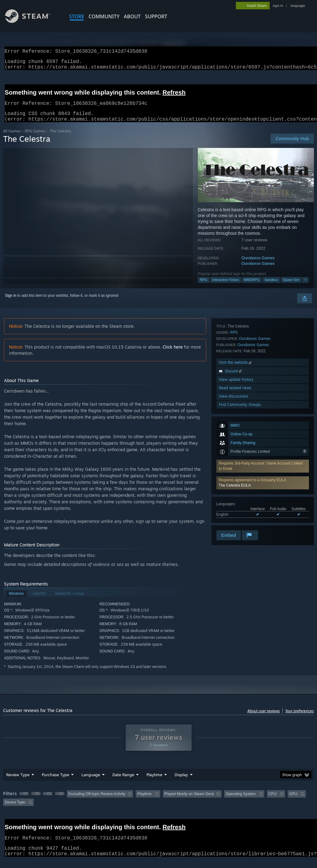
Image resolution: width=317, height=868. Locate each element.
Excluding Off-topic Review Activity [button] (97, 801)
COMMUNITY (104, 16)
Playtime (154, 782)
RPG (204, 287)
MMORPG (252, 287)
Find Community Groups (240, 521)
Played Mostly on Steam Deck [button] (189, 801)
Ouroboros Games (258, 265)
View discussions (234, 512)
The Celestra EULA (235, 394)
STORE (77, 16)
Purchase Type (55, 782)
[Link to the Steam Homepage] (32, 21)
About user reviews (264, 718)
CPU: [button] (273, 801)
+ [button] (305, 287)
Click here (173, 354)
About (132, 16)
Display (181, 782)
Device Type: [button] (15, 810)
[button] (263, 392)
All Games (12, 138)
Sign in (11, 303)
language (298, 6)
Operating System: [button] (241, 801)
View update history (236, 496)
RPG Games (35, 138)
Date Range (123, 782)
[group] (158, 806)
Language (91, 782)
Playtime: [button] (145, 801)
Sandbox (271, 287)
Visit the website (236, 479)
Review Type (18, 782)
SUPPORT (156, 16)
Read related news (235, 504)
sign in (278, 6)
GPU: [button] (294, 801)
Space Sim (291, 287)
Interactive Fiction (226, 287)
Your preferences (300, 718)
